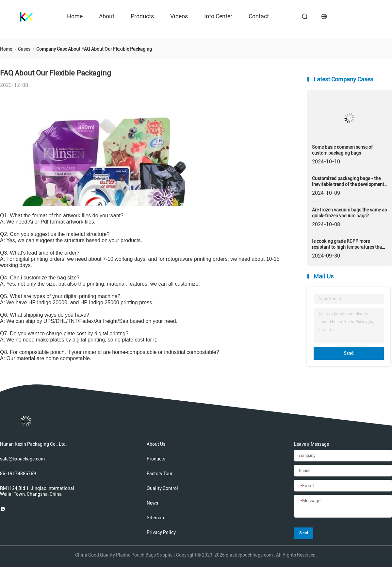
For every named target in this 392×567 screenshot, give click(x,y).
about (107, 16)
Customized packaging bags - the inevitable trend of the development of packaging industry (348, 182)
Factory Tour (160, 474)
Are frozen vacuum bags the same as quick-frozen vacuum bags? (349, 213)
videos (179, 16)
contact (259, 16)
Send (349, 353)
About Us (156, 444)
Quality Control (162, 488)
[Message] (343, 507)
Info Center (218, 16)
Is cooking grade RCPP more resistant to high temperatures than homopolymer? (348, 244)
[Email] (343, 486)
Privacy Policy (161, 532)
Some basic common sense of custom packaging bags (342, 150)
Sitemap (155, 518)
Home (75, 16)
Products (142, 16)
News (152, 503)
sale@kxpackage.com (22, 459)
